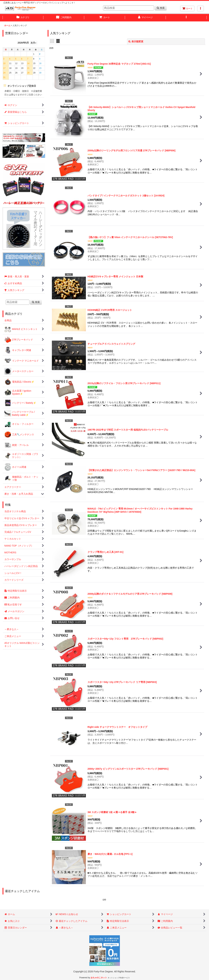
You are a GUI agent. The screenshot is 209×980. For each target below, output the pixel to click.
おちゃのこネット (99, 978)
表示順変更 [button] (136, 41)
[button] (200, 9)
